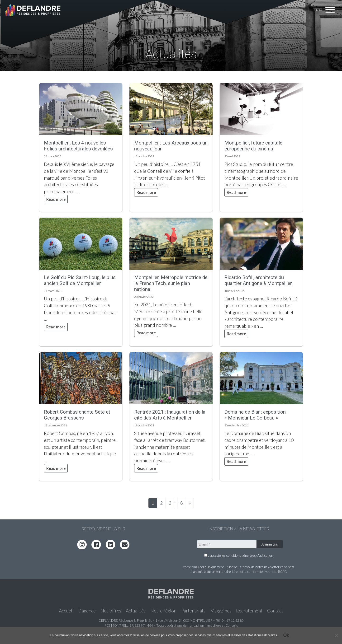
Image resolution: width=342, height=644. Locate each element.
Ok (286, 635)
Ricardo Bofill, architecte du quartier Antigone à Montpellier (258, 280)
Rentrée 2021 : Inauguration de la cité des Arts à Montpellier (170, 415)
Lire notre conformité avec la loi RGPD (260, 572)
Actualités (136, 611)
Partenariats (193, 611)
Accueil (66, 611)
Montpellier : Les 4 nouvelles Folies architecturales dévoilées (78, 146)
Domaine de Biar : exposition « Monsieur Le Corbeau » (255, 415)
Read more (56, 199)
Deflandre (33, 10)
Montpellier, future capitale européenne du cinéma (253, 146)
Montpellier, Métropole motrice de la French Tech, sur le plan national (171, 283)
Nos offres (111, 611)
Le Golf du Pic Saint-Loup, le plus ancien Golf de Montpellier (80, 280)
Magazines (221, 611)
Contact (275, 611)
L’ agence (87, 611)
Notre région (163, 611)
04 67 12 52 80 (233, 620)
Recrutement (249, 611)
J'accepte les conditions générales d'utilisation (239, 555)
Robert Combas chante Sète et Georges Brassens (77, 415)
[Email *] (227, 544)
